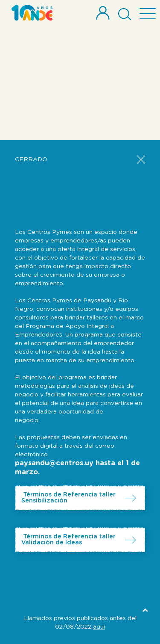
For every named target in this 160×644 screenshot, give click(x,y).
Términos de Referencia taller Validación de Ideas (68, 540)
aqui (99, 627)
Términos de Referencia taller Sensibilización (68, 498)
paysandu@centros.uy (54, 463)
